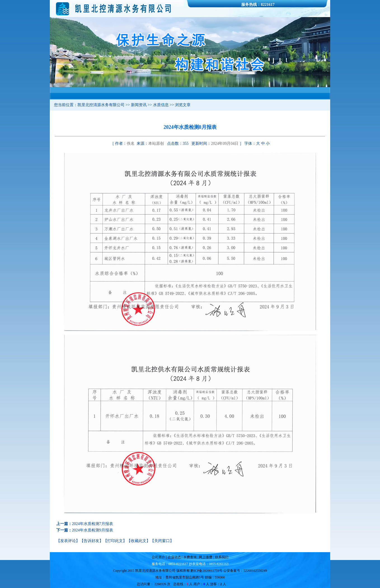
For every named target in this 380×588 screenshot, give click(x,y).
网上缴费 (206, 557)
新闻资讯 (139, 105)
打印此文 (115, 541)
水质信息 (161, 105)
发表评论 (68, 541)
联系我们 (221, 557)
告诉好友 (92, 541)
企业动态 (174, 557)
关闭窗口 (162, 541)
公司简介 (159, 557)
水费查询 (190, 557)
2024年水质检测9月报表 (92, 530)
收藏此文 (139, 541)
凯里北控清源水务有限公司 (101, 105)
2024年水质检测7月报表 (92, 524)
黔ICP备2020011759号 (207, 571)
